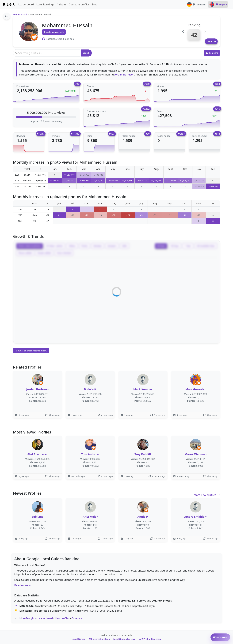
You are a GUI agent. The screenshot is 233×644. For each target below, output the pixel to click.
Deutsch (196, 4)
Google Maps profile (54, 32)
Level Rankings (45, 4)
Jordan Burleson (124, 75)
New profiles (62, 618)
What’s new (220, 637)
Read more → (23, 585)
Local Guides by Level (124, 639)
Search (86, 53)
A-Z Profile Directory (150, 639)
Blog (95, 4)
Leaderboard (26, 4)
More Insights (28, 618)
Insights (61, 4)
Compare (77, 618)
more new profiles (207, 495)
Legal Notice (79, 639)
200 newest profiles (99, 639)
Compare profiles (79, 4)
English (218, 4)
